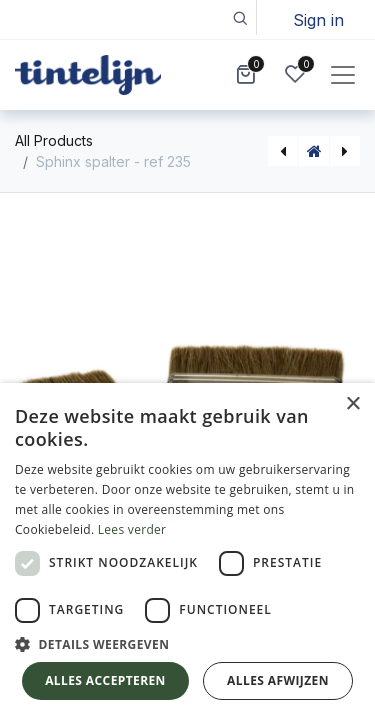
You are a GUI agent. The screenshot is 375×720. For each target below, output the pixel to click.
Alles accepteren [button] (105, 680)
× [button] (352, 404)
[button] (239, 17)
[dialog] (187, 551)
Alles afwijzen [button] (278, 680)
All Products (54, 140)
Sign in (318, 20)
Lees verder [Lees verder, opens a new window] (132, 529)
